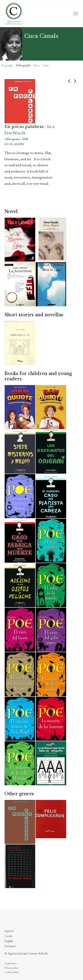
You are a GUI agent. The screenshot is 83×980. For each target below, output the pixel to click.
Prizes (36, 65)
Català (8, 936)
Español (9, 931)
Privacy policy (11, 968)
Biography (7, 65)
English (9, 941)
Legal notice (11, 963)
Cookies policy (12, 972)
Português (10, 946)
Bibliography (23, 65)
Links (45, 65)
